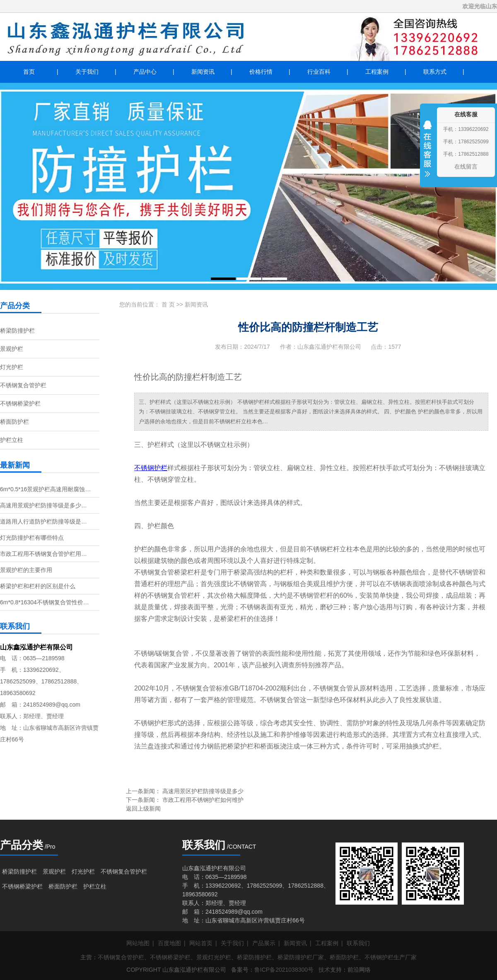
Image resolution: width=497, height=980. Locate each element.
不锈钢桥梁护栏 (20, 403)
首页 (29, 72)
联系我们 (358, 943)
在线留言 (466, 167)
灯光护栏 (12, 367)
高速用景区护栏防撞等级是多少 (203, 791)
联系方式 (435, 72)
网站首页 (201, 943)
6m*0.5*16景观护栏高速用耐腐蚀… (45, 489)
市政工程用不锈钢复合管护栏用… (43, 554)
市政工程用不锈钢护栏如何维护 (203, 800)
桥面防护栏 (14, 422)
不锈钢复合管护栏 (23, 385)
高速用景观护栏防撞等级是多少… (43, 505)
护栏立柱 (12, 440)
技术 (324, 970)
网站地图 (138, 943)
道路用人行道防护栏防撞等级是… (43, 521)
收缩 (427, 154)
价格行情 (261, 72)
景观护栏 (12, 349)
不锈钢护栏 (151, 468)
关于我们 (87, 72)
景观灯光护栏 (214, 957)
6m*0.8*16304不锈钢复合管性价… (45, 602)
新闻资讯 (203, 72)
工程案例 (377, 72)
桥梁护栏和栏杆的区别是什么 (38, 586)
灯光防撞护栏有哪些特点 (32, 538)
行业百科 (319, 72)
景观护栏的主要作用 (26, 570)
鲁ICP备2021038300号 (284, 970)
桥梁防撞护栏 (17, 331)
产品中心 (145, 72)
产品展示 (264, 943)
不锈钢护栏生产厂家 (391, 957)
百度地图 (169, 943)
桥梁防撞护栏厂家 (301, 957)
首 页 (168, 304)
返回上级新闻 (143, 809)
